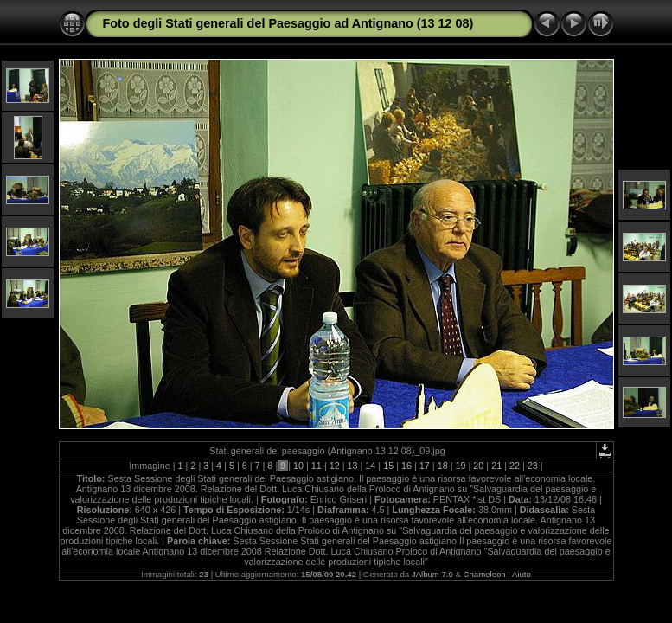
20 (478, 466)
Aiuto (522, 574)
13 (353, 466)
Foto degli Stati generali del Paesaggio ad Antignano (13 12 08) (288, 23)
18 (443, 466)
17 (425, 466)
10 (298, 466)
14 (370, 466)
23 (533, 466)
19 (460, 466)
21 (496, 466)
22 (515, 466)
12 (335, 466)
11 (317, 466)
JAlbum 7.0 (432, 574)
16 (406, 466)
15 (388, 466)
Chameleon (485, 574)
